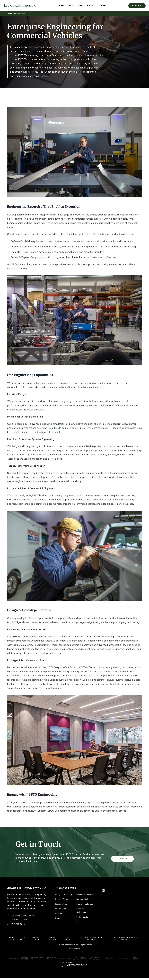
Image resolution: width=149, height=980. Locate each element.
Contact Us (121, 870)
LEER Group (61, 913)
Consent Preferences (70, 939)
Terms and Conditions (37, 939)
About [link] (91, 6)
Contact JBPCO (137, 6)
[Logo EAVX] (20, 6)
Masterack (60, 917)
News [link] (81, 6)
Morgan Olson (62, 903)
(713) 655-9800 (18, 925)
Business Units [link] (66, 6)
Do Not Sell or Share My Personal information (94, 939)
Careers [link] (102, 6)
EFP (78, 926)
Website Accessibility (54, 939)
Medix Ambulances (85, 908)
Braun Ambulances (85, 903)
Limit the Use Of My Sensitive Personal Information (126, 939)
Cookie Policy (23, 939)
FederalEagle (83, 921)
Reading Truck (62, 908)
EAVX (58, 922)
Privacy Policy (11, 939)
